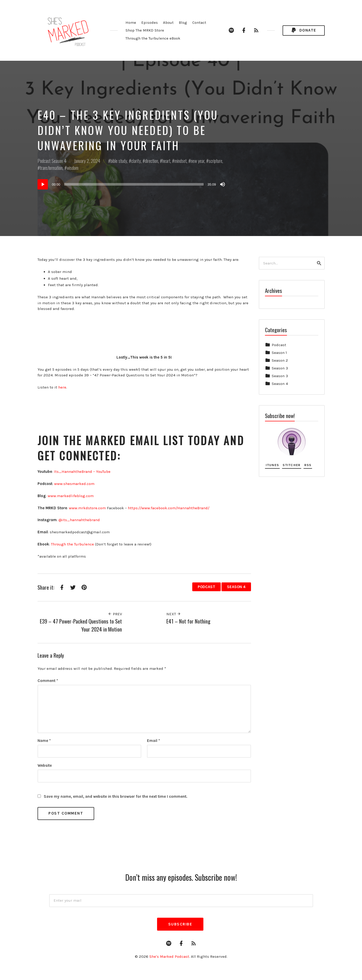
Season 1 (279, 353)
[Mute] (223, 184)
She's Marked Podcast (169, 956)
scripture (215, 161)
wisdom (73, 168)
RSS (308, 465)
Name (44, 741)
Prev (115, 614)
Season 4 (59, 161)
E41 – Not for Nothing (188, 621)
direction (152, 161)
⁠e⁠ (93, 544)
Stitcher (291, 465)
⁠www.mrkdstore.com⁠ (87, 508)
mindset (180, 161)
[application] (132, 184)
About (168, 22)
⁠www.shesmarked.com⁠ (74, 484)
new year (198, 161)
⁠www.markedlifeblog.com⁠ (71, 496)
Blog (183, 22)
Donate (304, 30)
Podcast (44, 161)
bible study (119, 161)
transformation (51, 168)
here (62, 387)
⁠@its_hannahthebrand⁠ (79, 520)
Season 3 (280, 368)
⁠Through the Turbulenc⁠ (71, 544)
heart (166, 161)
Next (174, 614)
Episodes (150, 22)
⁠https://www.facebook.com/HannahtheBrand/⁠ (169, 508)
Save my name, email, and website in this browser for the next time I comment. (116, 796)
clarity (136, 161)
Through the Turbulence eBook (153, 38)
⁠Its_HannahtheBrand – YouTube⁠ (82, 472)
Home (131, 22)
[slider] (134, 184)
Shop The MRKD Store (145, 30)
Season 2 (280, 360)
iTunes (272, 465)
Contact (199, 22)
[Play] (43, 184)
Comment (48, 681)
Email (153, 741)
